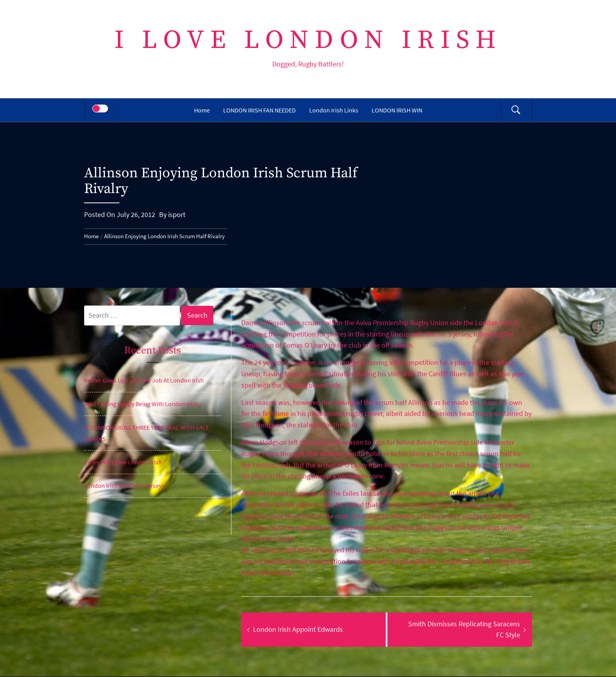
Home (202, 110)
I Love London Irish (308, 40)
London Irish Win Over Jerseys (124, 486)
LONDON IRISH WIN (397, 110)
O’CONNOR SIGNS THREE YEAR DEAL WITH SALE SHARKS (147, 433)
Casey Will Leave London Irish (123, 462)
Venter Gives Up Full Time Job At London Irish (144, 380)
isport (177, 214)
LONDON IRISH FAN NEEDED (259, 110)
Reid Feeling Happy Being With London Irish (141, 404)
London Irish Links (334, 110)
